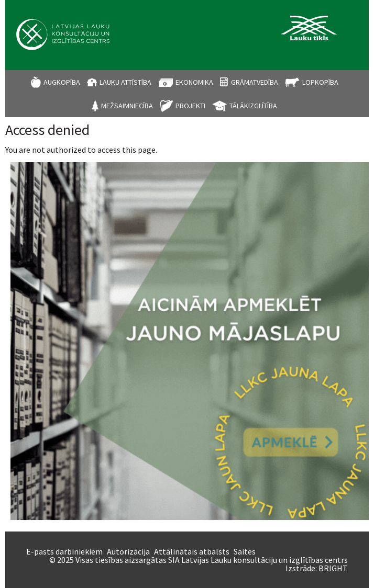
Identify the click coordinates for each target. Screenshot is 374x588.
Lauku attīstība (125, 82)
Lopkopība (320, 82)
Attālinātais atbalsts (192, 551)
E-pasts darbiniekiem (64, 551)
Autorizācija (128, 551)
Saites (245, 551)
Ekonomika (194, 82)
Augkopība (62, 82)
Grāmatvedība (255, 82)
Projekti (190, 106)
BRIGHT (333, 568)
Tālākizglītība (253, 106)
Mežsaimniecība (127, 106)
